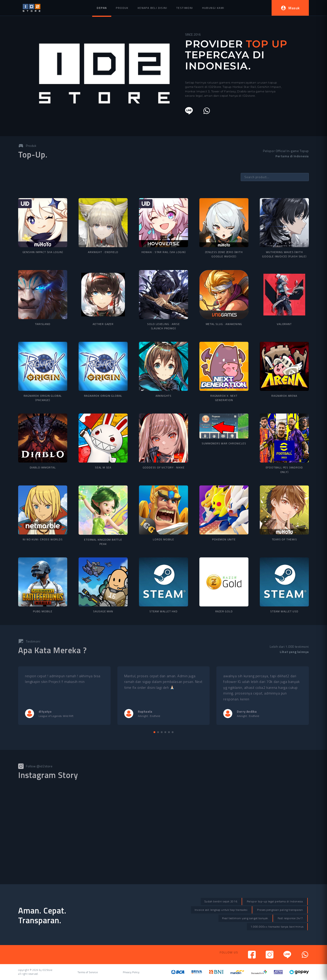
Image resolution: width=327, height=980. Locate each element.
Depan (102, 8)
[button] (154, 732)
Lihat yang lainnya (294, 652)
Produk (122, 8)
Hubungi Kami (213, 8)
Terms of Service (88, 972)
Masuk (290, 8)
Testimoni (185, 8)
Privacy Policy (131, 972)
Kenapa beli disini (152, 8)
